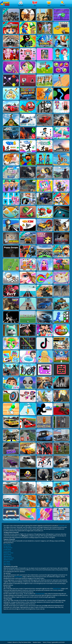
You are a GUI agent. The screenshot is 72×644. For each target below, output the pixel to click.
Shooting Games (8, 548)
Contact (10, 642)
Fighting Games (8, 556)
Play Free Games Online (25, 642)
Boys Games (7, 563)
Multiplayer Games (8, 553)
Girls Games (7, 561)
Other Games (7, 565)
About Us (15, 642)
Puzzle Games (7, 551)
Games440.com (63, 526)
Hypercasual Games (9, 558)
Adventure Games (8, 560)
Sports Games (7, 555)
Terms (44, 642)
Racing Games (7, 546)
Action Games (7, 544)
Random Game (37, 642)
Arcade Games (7, 549)
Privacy (49, 642)
